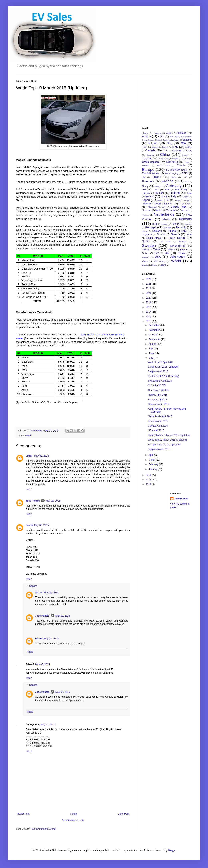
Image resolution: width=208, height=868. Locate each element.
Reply (29, 489)
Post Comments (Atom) (43, 829)
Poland (175, 224)
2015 (149, 321)
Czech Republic (151, 162)
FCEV (185, 173)
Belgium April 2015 (158, 371)
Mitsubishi (171, 210)
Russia (172, 231)
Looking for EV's (164, 204)
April (151, 455)
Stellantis (183, 241)
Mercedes (147, 210)
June (151, 353)
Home (74, 814)
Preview (167, 228)
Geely (145, 186)
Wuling (145, 265)
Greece (155, 190)
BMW (183, 143)
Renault (181, 227)
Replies (33, 586)
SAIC (184, 231)
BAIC (161, 137)
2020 (149, 298)
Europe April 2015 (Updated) (163, 367)
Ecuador (146, 165)
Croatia (175, 159)
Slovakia (161, 234)
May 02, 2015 (41, 456)
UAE (157, 253)
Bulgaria (155, 147)
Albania (145, 133)
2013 (149, 480)
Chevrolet (150, 155)
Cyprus (185, 159)
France (168, 181)
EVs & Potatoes (150, 173)
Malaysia (152, 207)
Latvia (178, 200)
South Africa (154, 238)
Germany (174, 186)
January (153, 469)
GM (144, 190)
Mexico (159, 210)
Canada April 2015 (158, 426)
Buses (165, 147)
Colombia (147, 159)
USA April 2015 (156, 430)
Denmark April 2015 (158, 404)
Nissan (166, 219)
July (151, 349)
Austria (146, 136)
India (190, 193)
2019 (149, 302)
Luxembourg (185, 204)
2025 (149, 284)
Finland (156, 177)
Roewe (145, 231)
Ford (185, 177)
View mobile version (73, 820)
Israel (164, 197)
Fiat (144, 177)
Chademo (177, 151)
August (153, 344)
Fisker (174, 177)
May (151, 358)
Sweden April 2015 (158, 421)
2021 (149, 293)
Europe (148, 169)
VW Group (160, 261)
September (155, 339)
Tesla (157, 249)
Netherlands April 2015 (160, 416)
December (154, 325)
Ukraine (182, 253)
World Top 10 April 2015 (161, 362)
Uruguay (146, 257)
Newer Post (23, 814)
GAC (187, 182)
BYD (175, 147)
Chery (189, 151)
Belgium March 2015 (159, 449)
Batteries (187, 140)
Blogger (172, 850)
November (154, 330)
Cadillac (189, 147)
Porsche (188, 224)
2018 (149, 307)
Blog (169, 143)
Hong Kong (181, 190)
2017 (149, 312)
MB (164, 207)
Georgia (158, 186)
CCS (165, 151)
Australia (181, 133)
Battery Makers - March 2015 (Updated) (169, 435)
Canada (150, 150)
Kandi (159, 200)
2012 (149, 484)
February (154, 464)
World (28, 435)
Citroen (185, 155)
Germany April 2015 (159, 390)
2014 (149, 475)
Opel (154, 224)
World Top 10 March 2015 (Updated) (167, 440)
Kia (167, 200)
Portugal (151, 227)
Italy (174, 196)
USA (158, 257)
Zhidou (154, 265)
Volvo (145, 261)
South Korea (176, 238)
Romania (157, 231)
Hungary (146, 193)
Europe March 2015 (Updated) (164, 445)
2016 (149, 317)
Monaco (186, 210)
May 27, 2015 (48, 725)
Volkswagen (177, 257)
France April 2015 (157, 400)
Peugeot (164, 224)
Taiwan (145, 250)
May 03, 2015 (42, 664)
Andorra (157, 133)
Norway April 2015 (158, 395)
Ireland (150, 196)
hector (29, 525)
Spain (146, 241)
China (165, 154)
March (152, 460)
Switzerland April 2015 (160, 381)
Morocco (146, 215)
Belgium (153, 143)
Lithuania (146, 204)
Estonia (181, 165)
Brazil (145, 147)
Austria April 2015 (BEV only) (163, 376)
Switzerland (177, 246)
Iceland (175, 193)
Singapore (147, 234)
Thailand (171, 250)
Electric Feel (163, 165)
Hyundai (159, 193)
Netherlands (164, 214)
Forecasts (148, 181)
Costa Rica (163, 159)
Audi (169, 133)
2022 (149, 288)
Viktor (29, 456)
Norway (185, 219)
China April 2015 (157, 385)
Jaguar (186, 197)
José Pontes (33, 501)
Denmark (172, 162)
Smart (189, 234)
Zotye (163, 265)
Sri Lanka (166, 241)
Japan (146, 200)
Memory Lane (178, 207)
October (153, 335)
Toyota (183, 250)
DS (187, 162)
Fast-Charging (171, 173)
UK (167, 253)
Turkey (145, 253)
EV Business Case (176, 170)
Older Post (123, 814)
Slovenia (175, 234)
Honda (167, 190)
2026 (149, 279)
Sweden (149, 245)
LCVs (186, 200)
